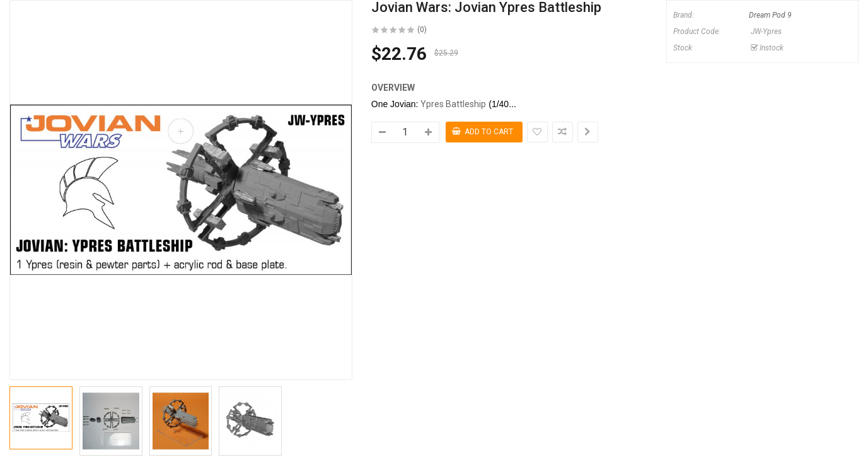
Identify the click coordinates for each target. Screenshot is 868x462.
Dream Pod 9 (770, 15)
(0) (422, 30)
